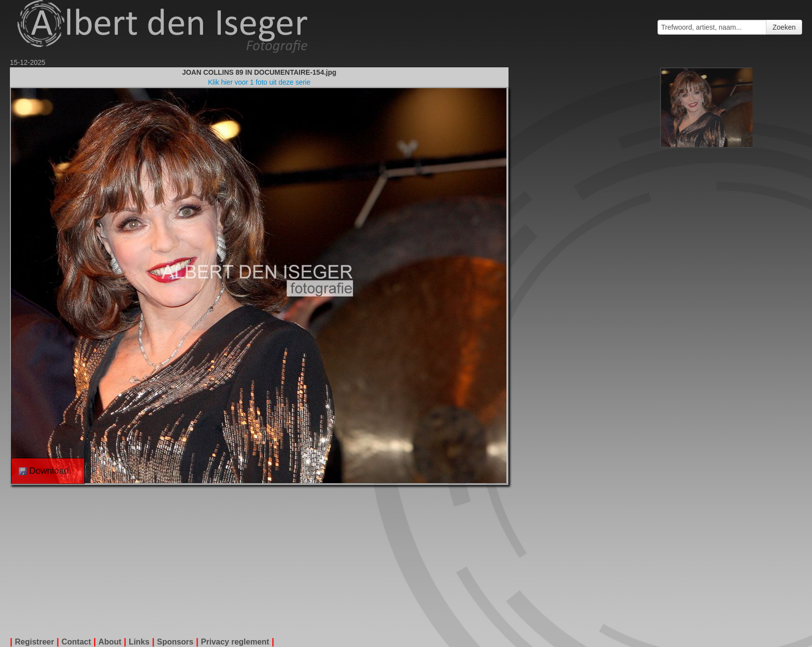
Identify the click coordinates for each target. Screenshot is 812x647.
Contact (76, 642)
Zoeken (784, 27)
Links (139, 642)
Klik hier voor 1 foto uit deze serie (259, 82)
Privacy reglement (235, 642)
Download (44, 471)
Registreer (34, 642)
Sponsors (175, 642)
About (110, 642)
